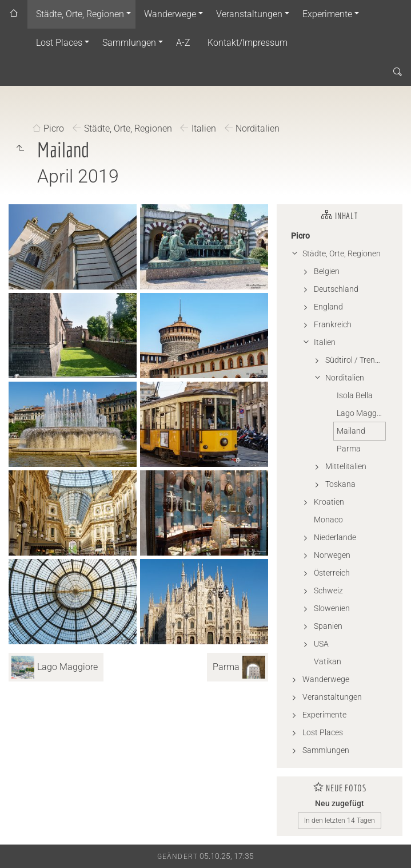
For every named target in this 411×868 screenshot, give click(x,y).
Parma (349, 449)
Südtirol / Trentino (355, 360)
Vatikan (328, 661)
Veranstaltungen (249, 14)
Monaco (328, 520)
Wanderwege (170, 14)
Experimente (327, 14)
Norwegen (332, 555)
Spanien (328, 626)
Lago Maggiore (361, 413)
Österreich (332, 573)
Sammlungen (129, 43)
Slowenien (332, 608)
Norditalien (258, 129)
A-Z (183, 43)
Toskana (340, 484)
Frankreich (333, 324)
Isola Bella (355, 395)
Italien (204, 129)
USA (321, 644)
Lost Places (59, 43)
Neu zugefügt (340, 803)
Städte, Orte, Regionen (80, 14)
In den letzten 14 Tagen (340, 821)
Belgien (327, 271)
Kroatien (329, 502)
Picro (54, 129)
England (328, 307)
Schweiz (328, 590)
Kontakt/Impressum (248, 43)
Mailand (351, 431)
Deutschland (336, 289)
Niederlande (335, 537)
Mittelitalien (346, 466)
